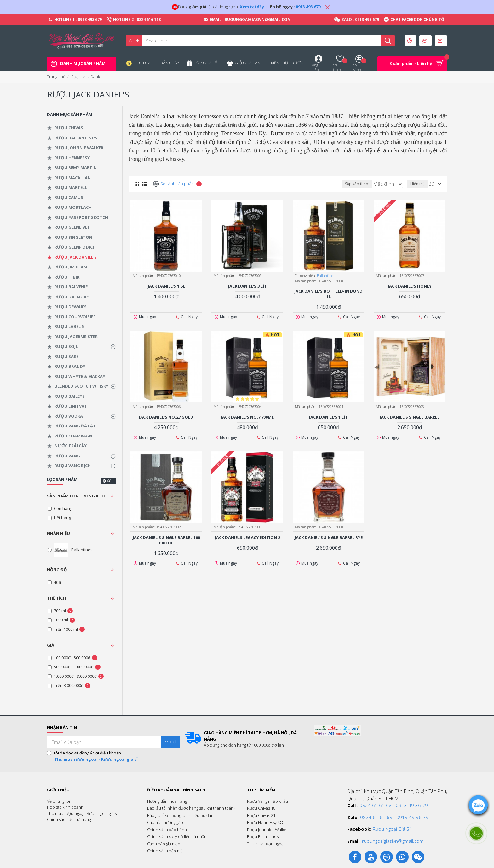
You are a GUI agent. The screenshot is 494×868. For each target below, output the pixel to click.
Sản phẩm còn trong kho (76, 496)
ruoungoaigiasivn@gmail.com (393, 841)
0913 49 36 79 (412, 805)
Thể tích (56, 598)
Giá (51, 645)
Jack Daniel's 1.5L (166, 286)
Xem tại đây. (253, 7)
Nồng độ (57, 570)
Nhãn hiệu (58, 533)
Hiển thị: (419, 184)
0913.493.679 (308, 7)
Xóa (110, 481)
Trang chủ (56, 77)
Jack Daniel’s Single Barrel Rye (329, 537)
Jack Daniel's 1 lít (328, 417)
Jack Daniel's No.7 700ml (247, 417)
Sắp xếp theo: (349, 184)
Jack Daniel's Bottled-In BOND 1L (328, 294)
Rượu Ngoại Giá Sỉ (391, 829)
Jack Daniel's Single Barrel (410, 417)
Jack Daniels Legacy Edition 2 (247, 537)
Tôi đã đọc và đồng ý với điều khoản (93, 756)
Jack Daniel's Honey (410, 286)
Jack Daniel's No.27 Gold (166, 417)
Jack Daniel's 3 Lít (247, 286)
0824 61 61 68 (376, 805)
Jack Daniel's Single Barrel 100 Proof (166, 540)
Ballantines (326, 275)
